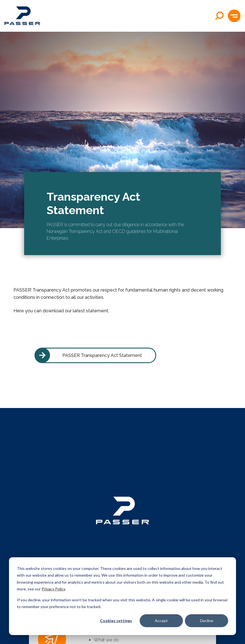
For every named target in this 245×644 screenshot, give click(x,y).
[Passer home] (22, 16)
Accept (161, 621)
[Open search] (219, 16)
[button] (234, 16)
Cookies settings (116, 621)
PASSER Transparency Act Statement (88, 355)
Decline (207, 621)
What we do (106, 640)
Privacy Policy (54, 589)
